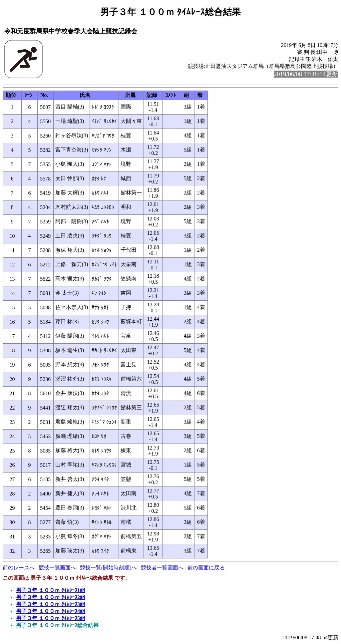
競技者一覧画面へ (162, 568)
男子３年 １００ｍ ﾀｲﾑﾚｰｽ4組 (51, 611)
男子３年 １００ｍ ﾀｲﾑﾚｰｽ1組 (51, 590)
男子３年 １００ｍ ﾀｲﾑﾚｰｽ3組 (51, 604)
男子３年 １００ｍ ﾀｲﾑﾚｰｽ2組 (51, 597)
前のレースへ (19, 568)
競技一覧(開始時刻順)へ (108, 568)
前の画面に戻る (206, 568)
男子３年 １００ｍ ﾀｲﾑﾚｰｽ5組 (51, 618)
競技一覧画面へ (57, 568)
